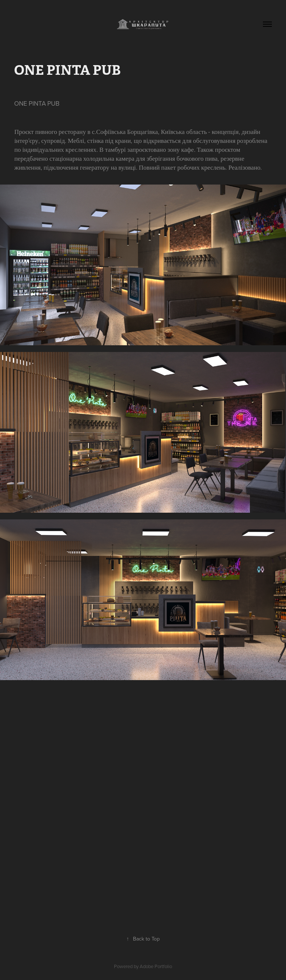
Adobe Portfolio (156, 966)
